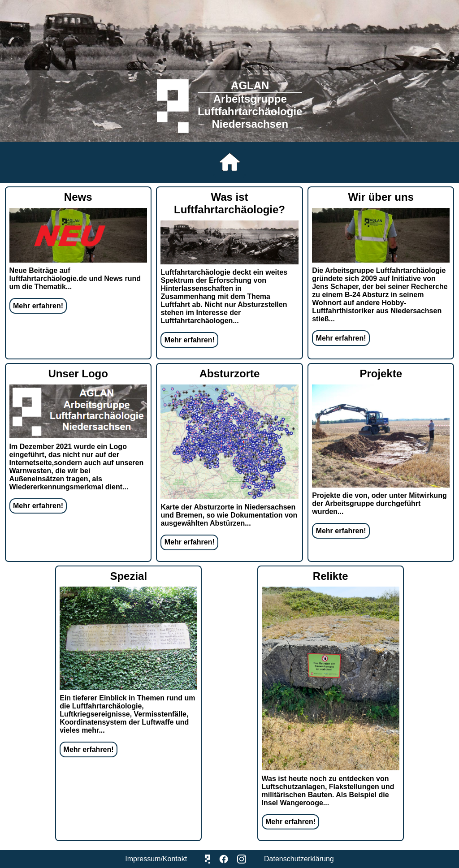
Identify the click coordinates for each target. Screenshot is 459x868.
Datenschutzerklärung (299, 859)
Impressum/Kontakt (156, 859)
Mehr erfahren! (38, 306)
